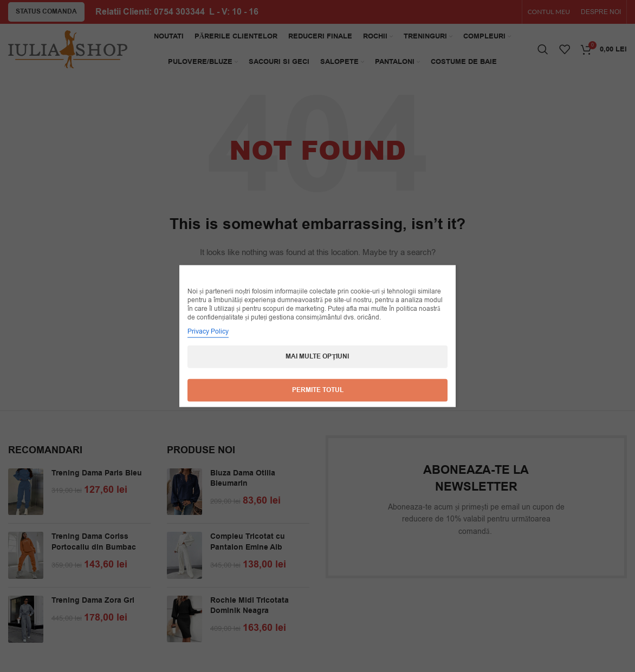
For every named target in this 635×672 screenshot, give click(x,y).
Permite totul (318, 390)
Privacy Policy (208, 331)
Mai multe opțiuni (317, 357)
